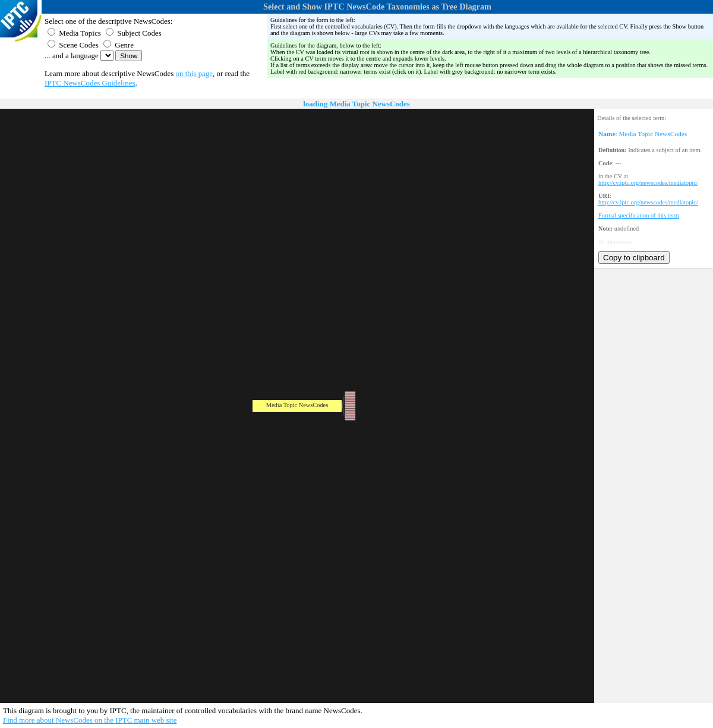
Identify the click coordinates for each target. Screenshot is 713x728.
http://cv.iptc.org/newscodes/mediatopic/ (648, 183)
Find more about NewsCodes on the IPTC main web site (90, 720)
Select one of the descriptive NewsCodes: (108, 21)
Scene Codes (73, 45)
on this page (195, 73)
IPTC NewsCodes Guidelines (90, 83)
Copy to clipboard (634, 258)
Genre (119, 45)
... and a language (72, 56)
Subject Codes (134, 33)
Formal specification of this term (639, 215)
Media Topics (74, 33)
